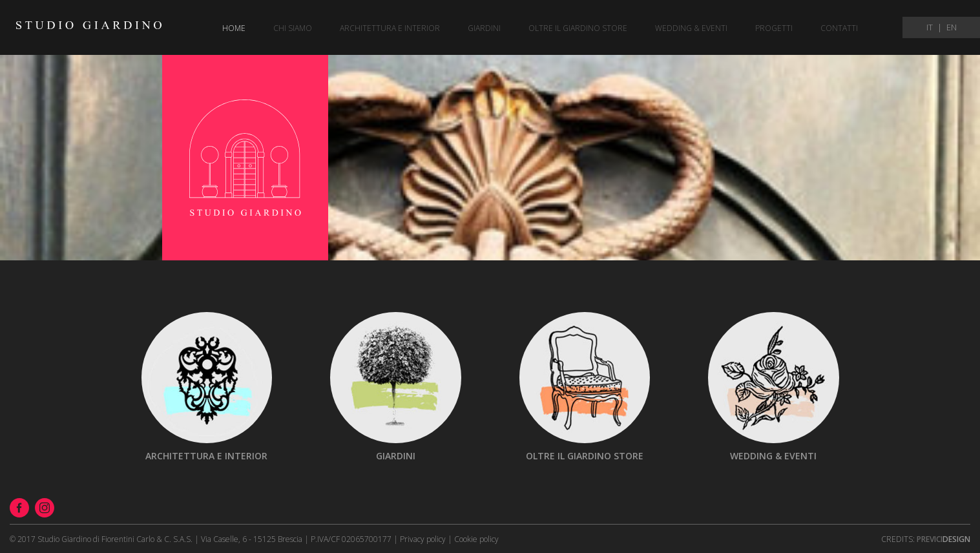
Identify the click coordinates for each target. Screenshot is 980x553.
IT (930, 27)
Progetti (774, 28)
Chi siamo (293, 28)
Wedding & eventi (691, 28)
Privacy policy (423, 539)
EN (952, 27)
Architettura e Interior (390, 28)
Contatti (839, 28)
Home (234, 28)
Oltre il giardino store (578, 28)
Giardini (484, 28)
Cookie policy (476, 539)
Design (944, 539)
